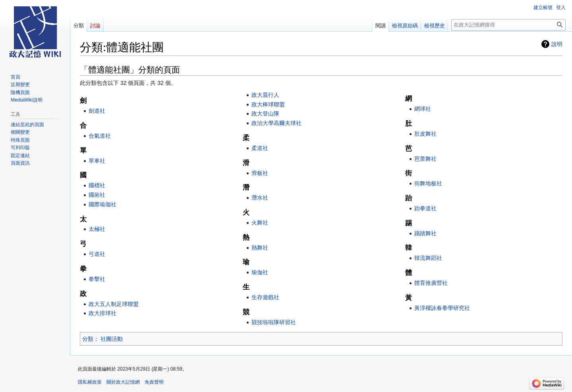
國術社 (97, 195)
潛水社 (260, 198)
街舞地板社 (428, 183)
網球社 (423, 109)
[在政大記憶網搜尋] (508, 25)
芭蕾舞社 (425, 159)
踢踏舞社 (425, 233)
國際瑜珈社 (102, 204)
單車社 (97, 161)
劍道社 (97, 111)
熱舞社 (260, 248)
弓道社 (97, 254)
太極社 (97, 229)
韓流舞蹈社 (428, 258)
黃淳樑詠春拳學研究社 (442, 308)
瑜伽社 (260, 272)
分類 (88, 339)
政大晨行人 (265, 95)
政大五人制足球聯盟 (114, 304)
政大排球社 (102, 313)
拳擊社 (97, 279)
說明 (557, 44)
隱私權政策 (90, 382)
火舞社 (260, 223)
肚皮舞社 (425, 134)
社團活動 (112, 339)
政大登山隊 (265, 113)
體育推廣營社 (431, 283)
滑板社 (260, 173)
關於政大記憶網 (123, 382)
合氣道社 (100, 136)
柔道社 (260, 148)
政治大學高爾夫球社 (276, 123)
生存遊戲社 (265, 297)
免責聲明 (154, 382)
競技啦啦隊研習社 (274, 322)
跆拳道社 (425, 208)
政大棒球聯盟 (268, 104)
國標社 (97, 185)
